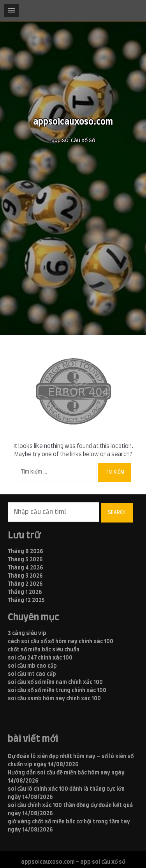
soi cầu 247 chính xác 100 (40, 658)
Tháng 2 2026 (25, 584)
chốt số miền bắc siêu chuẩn (44, 650)
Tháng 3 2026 (25, 576)
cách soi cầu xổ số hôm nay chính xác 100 (61, 642)
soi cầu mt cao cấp (32, 674)
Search (117, 512)
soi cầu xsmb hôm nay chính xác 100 (54, 699)
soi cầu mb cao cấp (32, 666)
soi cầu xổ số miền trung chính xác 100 (57, 691)
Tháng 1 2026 (25, 592)
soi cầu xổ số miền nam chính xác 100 (55, 682)
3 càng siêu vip (27, 634)
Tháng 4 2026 (26, 568)
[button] (11, 10)
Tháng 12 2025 (26, 601)
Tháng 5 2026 (25, 560)
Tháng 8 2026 (26, 552)
